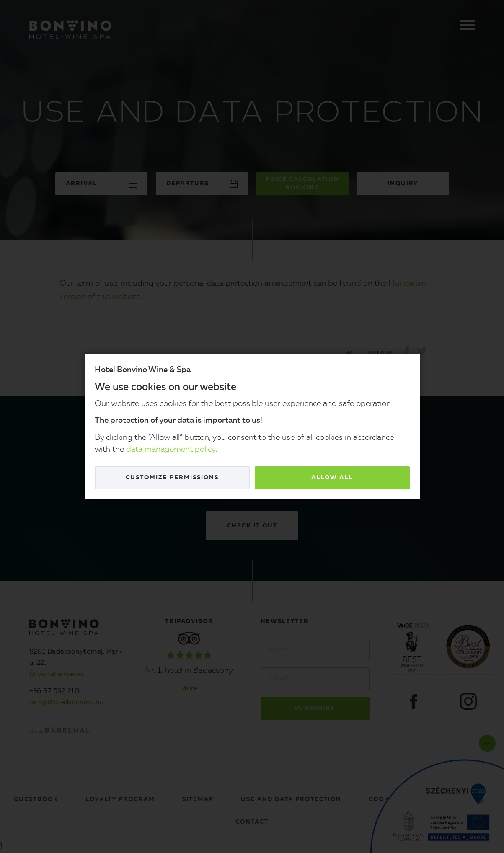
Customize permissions (172, 478)
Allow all (332, 478)
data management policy (171, 450)
